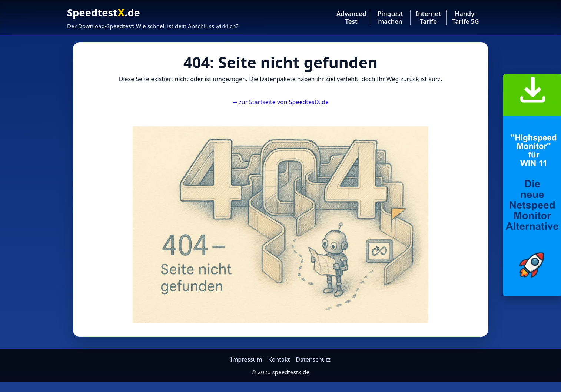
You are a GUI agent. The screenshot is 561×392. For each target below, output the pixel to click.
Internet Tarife (428, 17)
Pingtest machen (390, 17)
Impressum (246, 359)
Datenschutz (313, 359)
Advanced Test (351, 17)
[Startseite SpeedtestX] (153, 17)
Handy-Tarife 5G (465, 17)
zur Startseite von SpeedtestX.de (280, 102)
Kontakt (279, 359)
